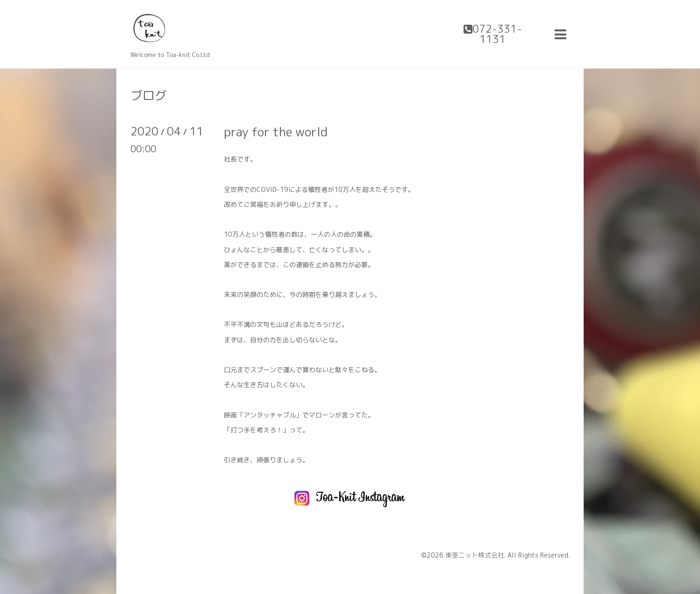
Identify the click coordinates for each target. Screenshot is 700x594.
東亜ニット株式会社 (475, 555)
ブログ (149, 95)
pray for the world (276, 132)
